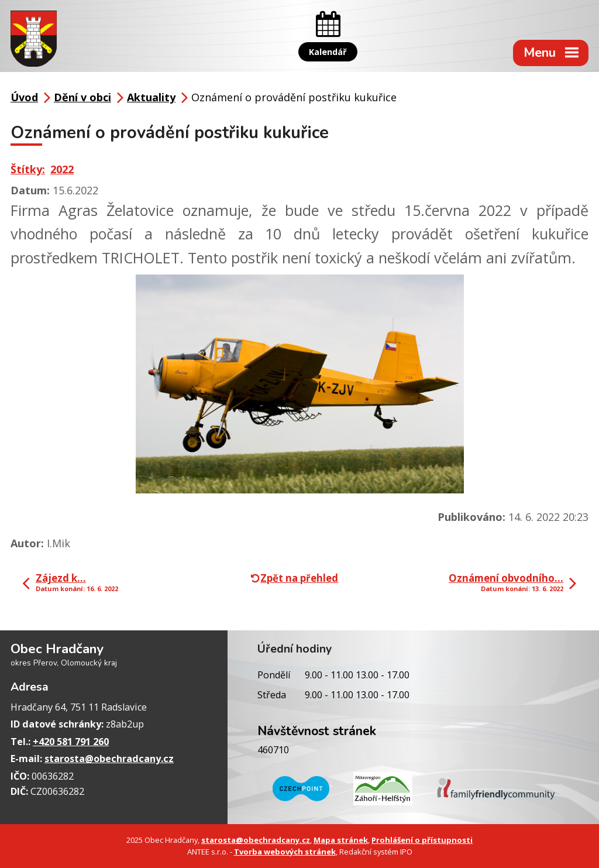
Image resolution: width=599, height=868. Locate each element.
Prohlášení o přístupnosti (422, 840)
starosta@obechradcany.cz (109, 759)
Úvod (24, 97)
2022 (62, 169)
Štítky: (28, 169)
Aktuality (151, 97)
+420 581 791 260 (71, 742)
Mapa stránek (341, 840)
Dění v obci (82, 97)
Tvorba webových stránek (285, 852)
